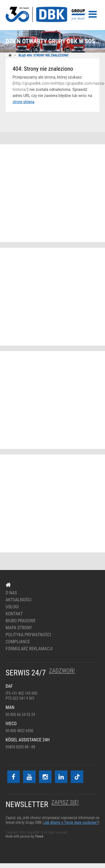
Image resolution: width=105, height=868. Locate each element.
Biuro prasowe (21, 621)
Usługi (12, 607)
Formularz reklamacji (29, 649)
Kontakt (14, 614)
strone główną (23, 102)
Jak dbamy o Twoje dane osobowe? (71, 822)
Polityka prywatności (28, 635)
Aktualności (19, 600)
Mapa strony (19, 628)
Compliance (18, 642)
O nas (11, 593)
